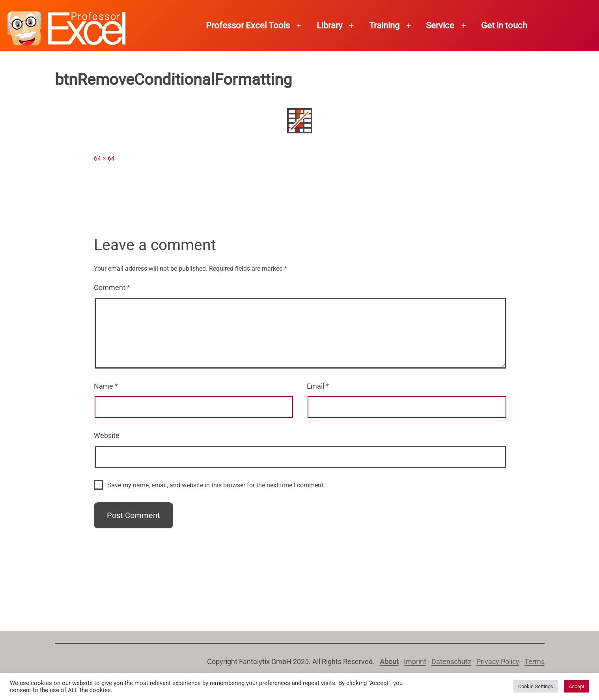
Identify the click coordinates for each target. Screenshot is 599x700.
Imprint (415, 662)
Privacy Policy (498, 662)
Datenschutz (451, 662)
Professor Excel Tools (248, 25)
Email (318, 386)
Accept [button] (577, 686)
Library (329, 25)
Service (440, 25)
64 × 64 (104, 158)
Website (107, 435)
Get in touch (504, 25)
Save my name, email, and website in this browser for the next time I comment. (216, 485)
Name (106, 386)
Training (384, 25)
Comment (112, 287)
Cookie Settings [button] (536, 686)
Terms (535, 662)
